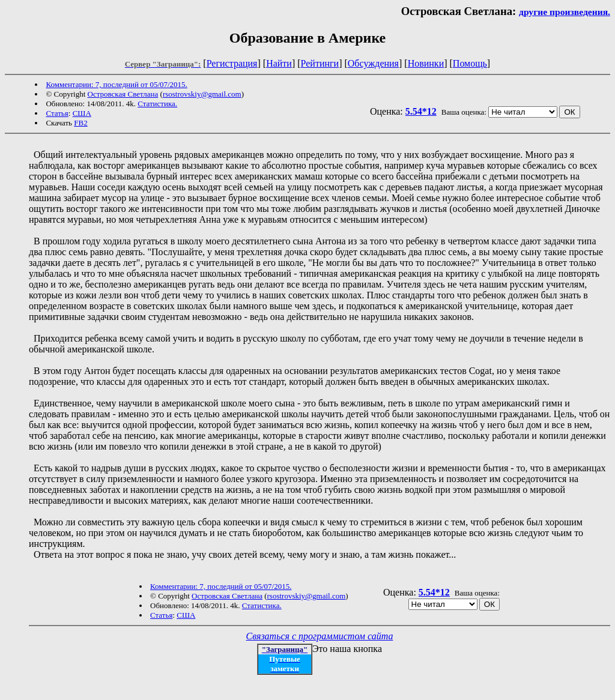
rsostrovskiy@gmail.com (202, 94)
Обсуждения (373, 63)
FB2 (80, 123)
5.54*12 (421, 111)
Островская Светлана (123, 94)
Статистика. (157, 104)
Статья (57, 113)
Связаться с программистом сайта (320, 636)
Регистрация (232, 63)
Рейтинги (320, 63)
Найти (279, 63)
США (82, 113)
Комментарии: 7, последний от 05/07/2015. (116, 84)
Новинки (426, 63)
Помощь (470, 63)
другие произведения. (565, 12)
